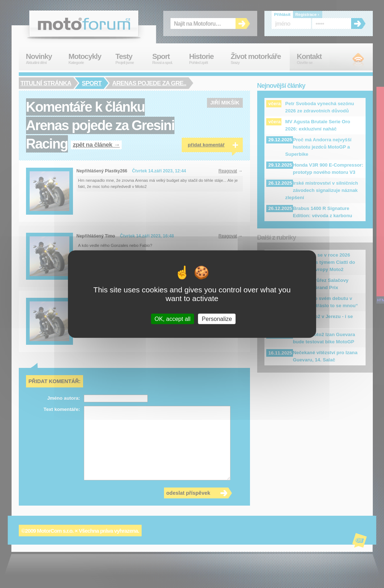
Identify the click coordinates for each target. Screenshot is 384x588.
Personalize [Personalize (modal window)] (217, 319)
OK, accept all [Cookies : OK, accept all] (173, 319)
